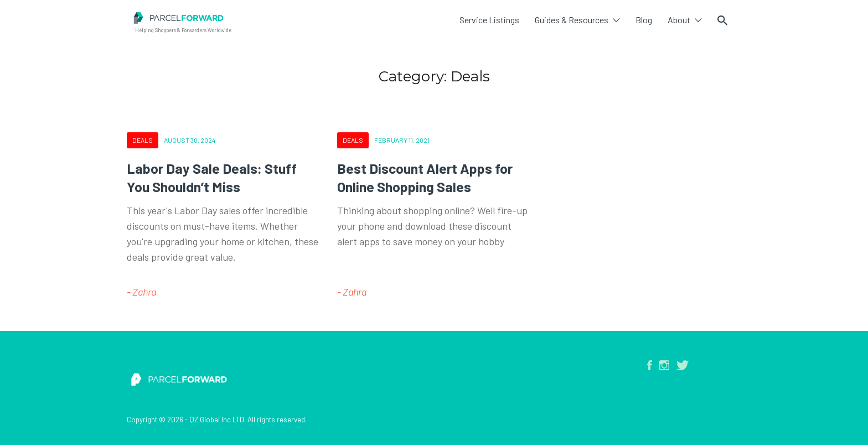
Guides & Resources (572, 20)
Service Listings (489, 20)
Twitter (683, 365)
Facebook (650, 365)
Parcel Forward (282, 18)
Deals (143, 140)
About (679, 20)
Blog (644, 20)
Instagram (664, 365)
